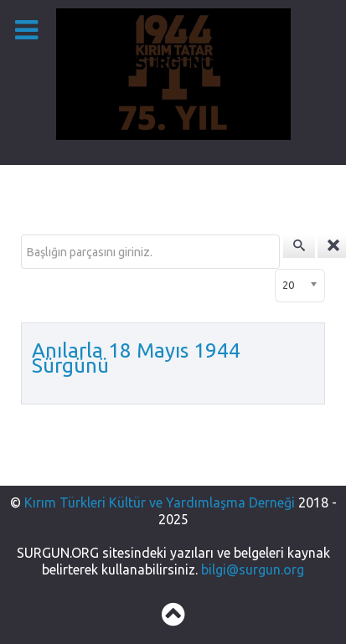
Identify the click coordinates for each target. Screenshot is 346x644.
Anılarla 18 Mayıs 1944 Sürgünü (136, 358)
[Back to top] (173, 619)
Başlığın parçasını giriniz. (21, 235)
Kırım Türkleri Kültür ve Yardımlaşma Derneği (161, 502)
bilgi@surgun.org (253, 569)
